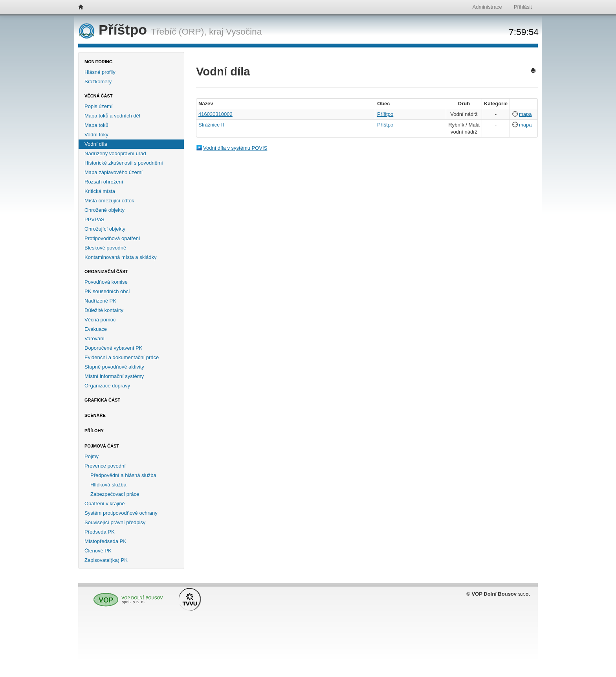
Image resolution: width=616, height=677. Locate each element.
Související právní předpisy (115, 522)
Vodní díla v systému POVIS (235, 148)
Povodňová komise (106, 282)
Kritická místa (100, 191)
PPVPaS (94, 219)
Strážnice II (211, 125)
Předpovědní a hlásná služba (123, 475)
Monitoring (98, 62)
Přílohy (94, 431)
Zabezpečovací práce (115, 494)
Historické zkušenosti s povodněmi (124, 163)
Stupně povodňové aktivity (114, 367)
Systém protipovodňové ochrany (121, 513)
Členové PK (98, 551)
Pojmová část (102, 446)
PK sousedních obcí (107, 291)
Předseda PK (100, 532)
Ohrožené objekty (104, 210)
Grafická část (102, 400)
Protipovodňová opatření (112, 238)
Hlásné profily (100, 72)
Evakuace (96, 329)
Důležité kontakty (104, 310)
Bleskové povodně (105, 248)
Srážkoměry (98, 82)
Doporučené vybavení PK (113, 348)
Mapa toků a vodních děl (112, 116)
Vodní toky (96, 135)
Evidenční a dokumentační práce (122, 357)
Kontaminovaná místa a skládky (121, 257)
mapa (525, 114)
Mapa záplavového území (114, 172)
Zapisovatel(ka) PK (106, 560)
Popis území (99, 106)
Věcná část (99, 96)
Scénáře (95, 415)
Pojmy (92, 456)
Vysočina (244, 31)
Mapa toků (96, 125)
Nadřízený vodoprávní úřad (115, 153)
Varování (94, 338)
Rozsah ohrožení (104, 182)
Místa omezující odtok (109, 201)
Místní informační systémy (114, 376)
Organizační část (106, 272)
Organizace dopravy (107, 386)
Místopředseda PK (105, 541)
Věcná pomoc (100, 320)
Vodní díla (96, 144)
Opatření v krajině (105, 504)
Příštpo (115, 30)
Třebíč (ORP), (179, 31)
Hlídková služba (108, 485)
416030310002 (215, 114)
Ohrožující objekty (105, 229)
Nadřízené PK (100, 301)
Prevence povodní (105, 466)
